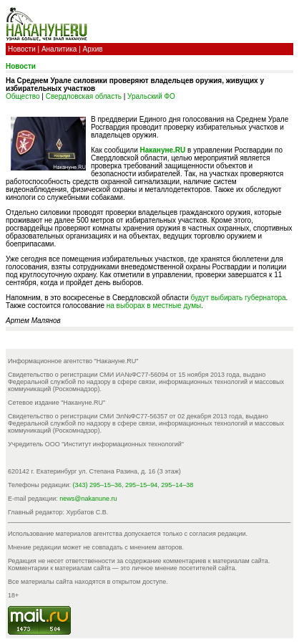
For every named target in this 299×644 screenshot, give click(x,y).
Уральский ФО (151, 96)
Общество (23, 96)
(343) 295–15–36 (98, 485)
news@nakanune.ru (88, 499)
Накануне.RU (163, 150)
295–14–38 (177, 485)
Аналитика (59, 49)
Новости (22, 49)
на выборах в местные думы (154, 306)
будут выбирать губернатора (238, 298)
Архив (93, 49)
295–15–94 (141, 485)
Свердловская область (84, 96)
